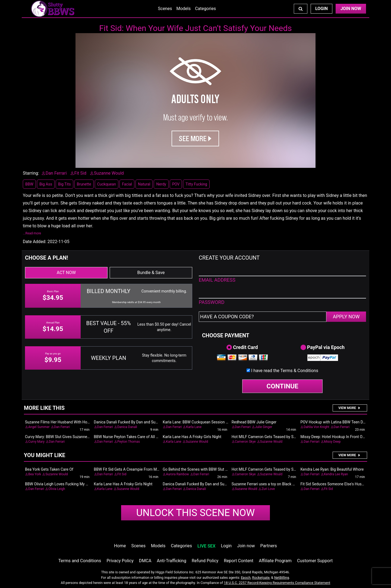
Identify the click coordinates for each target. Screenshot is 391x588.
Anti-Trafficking (172, 561)
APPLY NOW (346, 317)
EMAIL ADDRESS (217, 280)
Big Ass (46, 184)
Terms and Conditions (80, 561)
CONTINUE (283, 386)
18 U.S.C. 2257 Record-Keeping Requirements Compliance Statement (277, 583)
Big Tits (64, 184)
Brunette (84, 184)
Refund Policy (205, 561)
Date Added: (35, 242)
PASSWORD (212, 302)
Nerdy (161, 184)
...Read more (32, 233)
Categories (205, 9)
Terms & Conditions (299, 371)
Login (321, 9)
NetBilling (282, 578)
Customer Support (315, 561)
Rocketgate (261, 578)
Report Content (239, 561)
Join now (246, 546)
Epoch (246, 578)
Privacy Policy (120, 561)
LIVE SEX (206, 546)
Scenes (165, 9)
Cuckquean (107, 184)
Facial (127, 184)
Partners (269, 546)
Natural (144, 184)
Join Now (351, 9)
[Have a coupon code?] (263, 317)
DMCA (145, 561)
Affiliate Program (275, 561)
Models (183, 9)
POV (176, 184)
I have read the (285, 371)
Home (120, 546)
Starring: (31, 173)
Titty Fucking (196, 184)
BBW (29, 184)
